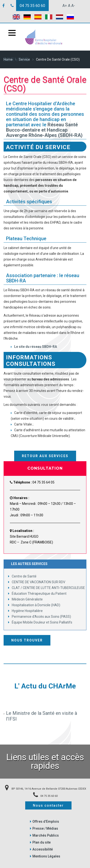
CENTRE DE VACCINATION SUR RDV (37, 582)
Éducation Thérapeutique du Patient (37, 594)
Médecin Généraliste (25, 599)
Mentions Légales (46, 856)
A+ (65, 6)
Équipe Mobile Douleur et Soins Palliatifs (40, 622)
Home (8, 59)
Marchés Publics (46, 835)
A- (73, 6)
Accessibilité (43, 849)
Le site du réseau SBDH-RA (36, 347)
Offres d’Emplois (46, 821)
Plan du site (42, 842)
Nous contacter (48, 805)
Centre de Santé (22, 576)
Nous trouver (27, 640)
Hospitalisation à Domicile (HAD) (34, 605)
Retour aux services (45, 456)
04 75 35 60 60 (32, 6)
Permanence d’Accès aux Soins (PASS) (40, 617)
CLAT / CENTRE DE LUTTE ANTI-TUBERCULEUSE (47, 588)
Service (24, 59)
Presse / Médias (45, 828)
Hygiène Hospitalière (25, 611)
